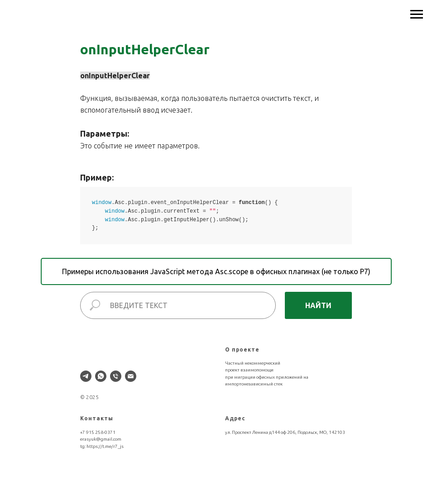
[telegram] (86, 376)
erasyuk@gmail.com (101, 439)
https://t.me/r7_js (105, 446)
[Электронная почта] (131, 376)
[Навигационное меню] (417, 14)
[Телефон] (116, 376)
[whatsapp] (101, 376)
